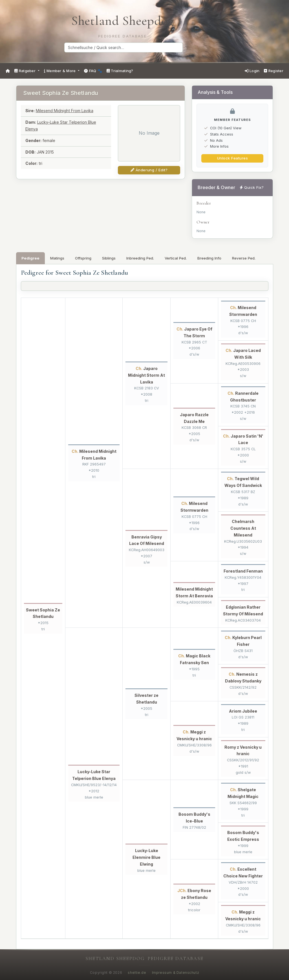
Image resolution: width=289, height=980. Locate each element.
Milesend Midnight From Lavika (65, 111)
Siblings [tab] (109, 258)
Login (252, 71)
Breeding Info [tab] (209, 258)
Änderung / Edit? (149, 170)
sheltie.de (137, 973)
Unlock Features (233, 158)
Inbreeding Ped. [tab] (140, 258)
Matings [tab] (57, 258)
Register (274, 71)
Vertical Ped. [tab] (176, 258)
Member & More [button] (60, 71)
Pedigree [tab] (30, 258)
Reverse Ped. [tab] (244, 258)
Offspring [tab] (83, 258)
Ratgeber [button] (26, 71)
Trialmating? (120, 71)
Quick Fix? (252, 187)
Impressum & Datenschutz (176, 973)
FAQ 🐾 (93, 71)
